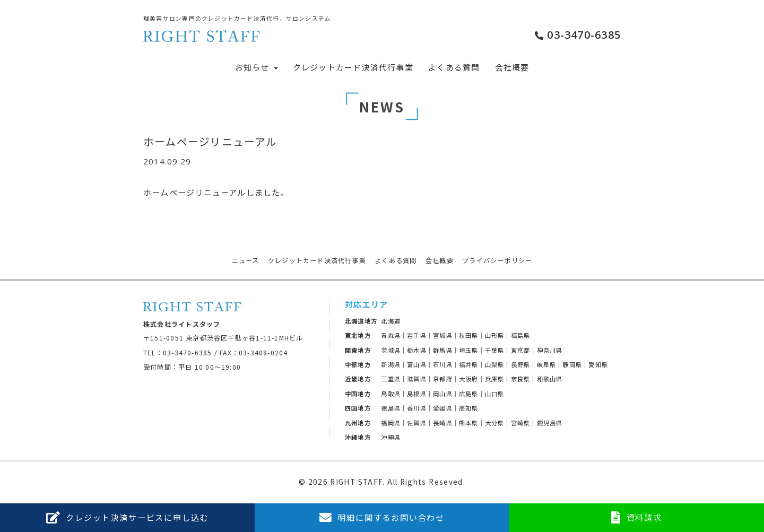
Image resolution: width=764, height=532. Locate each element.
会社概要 (512, 67)
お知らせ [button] (257, 67)
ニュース (246, 260)
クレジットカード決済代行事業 (353, 67)
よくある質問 (454, 67)
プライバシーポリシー (497, 260)
